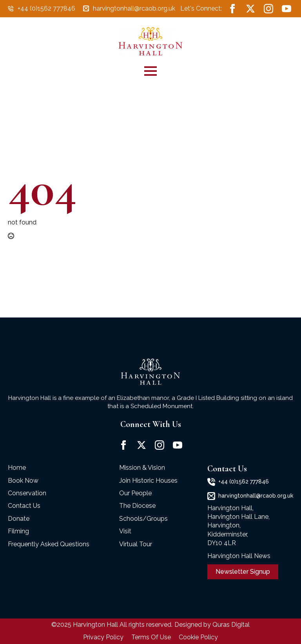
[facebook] (232, 9)
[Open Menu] (150, 71)
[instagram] (268, 9)
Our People (135, 493)
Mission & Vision (142, 468)
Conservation (27, 493)
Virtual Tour (136, 544)
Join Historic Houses (148, 481)
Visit (125, 531)
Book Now (23, 481)
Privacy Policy (103, 637)
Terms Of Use (151, 637)
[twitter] (250, 9)
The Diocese (137, 506)
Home (17, 468)
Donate (19, 519)
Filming (18, 531)
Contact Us (24, 506)
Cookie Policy (198, 637)
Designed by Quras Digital (212, 625)
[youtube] (286, 9)
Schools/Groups (143, 519)
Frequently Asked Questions (49, 544)
